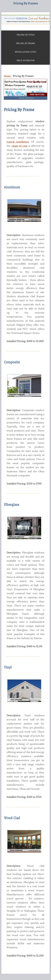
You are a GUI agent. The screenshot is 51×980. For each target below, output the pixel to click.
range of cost (19, 146)
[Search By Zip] (34, 90)
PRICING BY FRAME (26, 43)
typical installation (18, 142)
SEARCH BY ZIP (34, 87)
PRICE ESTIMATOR (26, 61)
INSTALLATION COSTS (26, 52)
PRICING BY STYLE (26, 35)
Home (7, 76)
